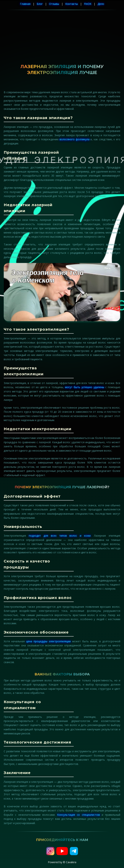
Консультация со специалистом (79, 815)
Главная (25, 4)
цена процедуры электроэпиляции (48, 641)
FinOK (88, 4)
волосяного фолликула (75, 139)
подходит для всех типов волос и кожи (60, 536)
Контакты (72, 4)
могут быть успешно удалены (84, 387)
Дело (101, 4)
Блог (40, 4)
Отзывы (54, 4)
